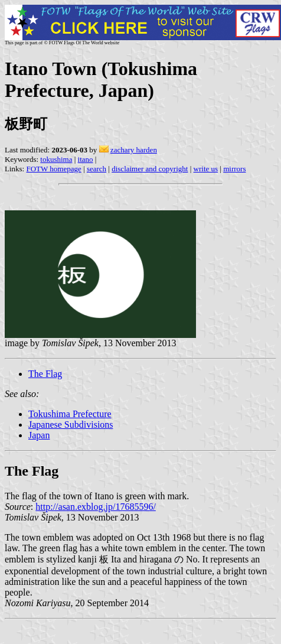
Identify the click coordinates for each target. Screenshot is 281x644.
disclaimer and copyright (150, 169)
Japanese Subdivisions (71, 425)
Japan (39, 435)
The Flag (45, 374)
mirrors (234, 169)
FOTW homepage (53, 169)
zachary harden (134, 150)
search (97, 169)
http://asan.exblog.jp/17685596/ (96, 507)
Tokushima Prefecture (70, 414)
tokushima (56, 159)
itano (86, 159)
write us (206, 169)
